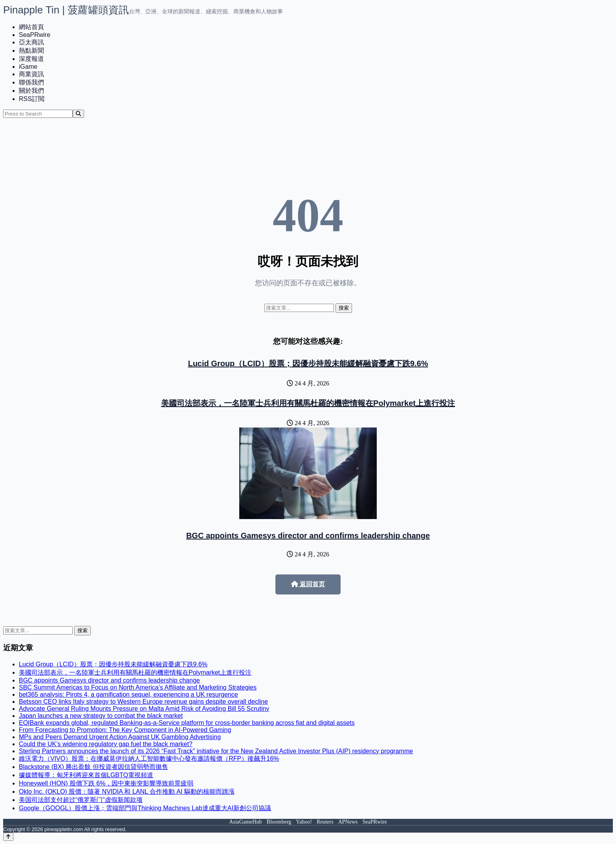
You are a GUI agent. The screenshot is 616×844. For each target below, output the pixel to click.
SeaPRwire (35, 35)
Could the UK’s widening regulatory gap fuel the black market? (106, 744)
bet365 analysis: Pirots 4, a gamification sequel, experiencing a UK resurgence (128, 694)
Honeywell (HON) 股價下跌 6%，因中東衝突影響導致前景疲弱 (106, 783)
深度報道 (31, 59)
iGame (28, 67)
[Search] (78, 114)
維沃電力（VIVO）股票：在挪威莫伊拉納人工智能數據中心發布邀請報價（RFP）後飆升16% (149, 759)
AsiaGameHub (245, 822)
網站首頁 (31, 27)
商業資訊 (31, 74)
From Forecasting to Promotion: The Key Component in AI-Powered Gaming (125, 730)
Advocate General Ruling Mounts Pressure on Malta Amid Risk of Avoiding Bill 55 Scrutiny (144, 709)
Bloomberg (279, 822)
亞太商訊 (31, 42)
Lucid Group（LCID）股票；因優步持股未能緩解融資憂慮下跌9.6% (308, 363)
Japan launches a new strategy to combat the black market (101, 716)
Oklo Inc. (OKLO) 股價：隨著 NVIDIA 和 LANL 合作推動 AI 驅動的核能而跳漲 (127, 792)
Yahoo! (304, 822)
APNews (348, 822)
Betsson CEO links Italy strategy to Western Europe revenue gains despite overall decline (143, 702)
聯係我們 (31, 82)
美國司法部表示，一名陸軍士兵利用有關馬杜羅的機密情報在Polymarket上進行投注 (308, 403)
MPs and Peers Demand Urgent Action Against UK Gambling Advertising (120, 737)
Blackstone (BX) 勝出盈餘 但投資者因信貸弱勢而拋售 (93, 767)
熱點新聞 (31, 50)
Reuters (325, 822)
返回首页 (308, 584)
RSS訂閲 (32, 99)
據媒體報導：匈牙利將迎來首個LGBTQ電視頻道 (86, 775)
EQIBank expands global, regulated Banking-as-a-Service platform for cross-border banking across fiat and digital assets (187, 723)
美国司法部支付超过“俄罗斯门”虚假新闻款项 (81, 800)
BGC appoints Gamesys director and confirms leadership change (308, 536)
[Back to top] (8, 837)
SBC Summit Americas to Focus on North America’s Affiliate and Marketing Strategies (138, 687)
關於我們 (31, 91)
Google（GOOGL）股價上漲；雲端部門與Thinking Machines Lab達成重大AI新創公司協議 (145, 808)
